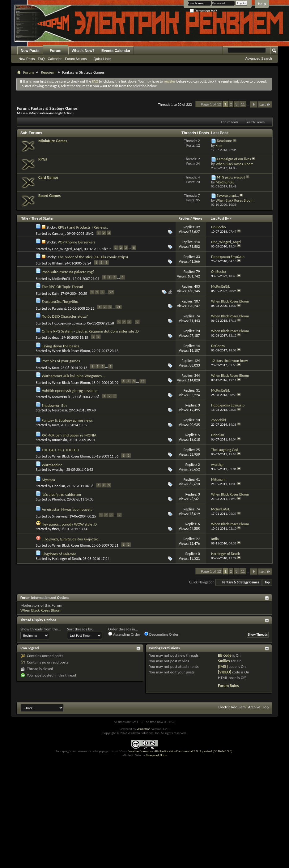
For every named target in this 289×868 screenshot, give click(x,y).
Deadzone (225, 141)
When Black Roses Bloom (71, 351)
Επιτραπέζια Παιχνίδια (60, 301)
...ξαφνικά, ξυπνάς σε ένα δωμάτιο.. (71, 539)
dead (56, 337)
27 (111, 292)
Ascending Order (124, 634)
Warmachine (52, 465)
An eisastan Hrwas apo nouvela (67, 509)
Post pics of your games (61, 361)
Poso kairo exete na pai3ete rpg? (68, 272)
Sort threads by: (80, 629)
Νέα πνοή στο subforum (61, 494)
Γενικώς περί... (228, 196)
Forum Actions (76, 59)
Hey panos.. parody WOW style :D (69, 524)
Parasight (59, 308)
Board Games (49, 196)
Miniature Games (53, 141)
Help (262, 4)
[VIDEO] (225, 672)
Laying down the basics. (61, 346)
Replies (184, 218)
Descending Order (161, 634)
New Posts (30, 51)
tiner (56, 529)
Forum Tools (230, 122)
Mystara (48, 480)
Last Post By (221, 218)
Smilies (224, 661)
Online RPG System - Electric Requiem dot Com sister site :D (90, 331)
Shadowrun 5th (54, 405)
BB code (225, 655)
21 (119, 307)
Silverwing (60, 516)
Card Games (48, 177)
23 (143, 381)
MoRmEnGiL (62, 279)
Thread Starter (43, 218)
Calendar (55, 59)
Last (265, 104)
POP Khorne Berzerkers (76, 242)
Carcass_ (59, 234)
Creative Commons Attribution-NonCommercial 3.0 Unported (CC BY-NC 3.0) (180, 751)
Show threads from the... (41, 629)
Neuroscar (60, 410)
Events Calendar (116, 51)
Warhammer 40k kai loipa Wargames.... (74, 376)
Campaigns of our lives (234, 159)
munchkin (60, 440)
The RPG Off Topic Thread (62, 287)
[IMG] (223, 666)
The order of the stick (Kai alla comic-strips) (93, 257)
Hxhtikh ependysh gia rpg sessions (70, 391)
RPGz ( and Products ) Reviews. (83, 227)
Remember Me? (203, 11)
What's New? (83, 51)
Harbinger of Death (67, 559)
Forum (55, 51)
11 (243, 104)
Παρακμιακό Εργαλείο (69, 323)
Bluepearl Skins (156, 755)
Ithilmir (57, 263)
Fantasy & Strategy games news (67, 420)
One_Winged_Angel (67, 249)
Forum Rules (228, 686)
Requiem (48, 72)
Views (198, 218)
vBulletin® (144, 729)
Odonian (59, 486)
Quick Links (102, 59)
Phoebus (59, 499)
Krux (56, 368)
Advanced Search (259, 58)
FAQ (41, 59)
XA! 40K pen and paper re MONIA (69, 435)
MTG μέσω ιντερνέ (231, 177)
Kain (55, 294)
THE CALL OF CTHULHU (60, 450)
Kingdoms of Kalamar (59, 554)
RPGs (43, 159)
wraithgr (58, 470)
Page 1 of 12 (211, 104)
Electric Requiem (232, 707)
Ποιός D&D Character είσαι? (65, 316)
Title (25, 218)
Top (267, 582)
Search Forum (255, 122)
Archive (254, 707)
